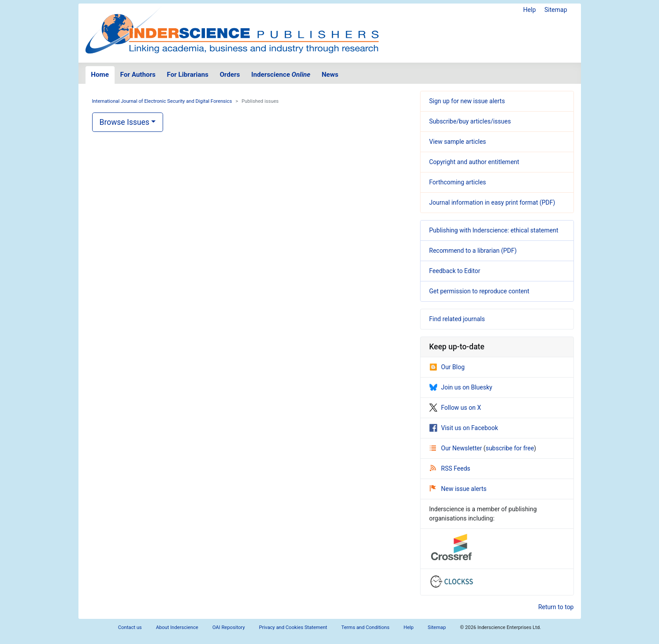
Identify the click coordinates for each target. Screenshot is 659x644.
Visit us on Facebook (464, 428)
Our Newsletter (457, 448)
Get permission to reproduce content (479, 291)
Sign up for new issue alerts (467, 101)
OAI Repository (229, 627)
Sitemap (556, 10)
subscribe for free (510, 448)
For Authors (138, 75)
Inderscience (281, 75)
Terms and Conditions (365, 627)
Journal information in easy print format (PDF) (492, 202)
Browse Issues (125, 122)
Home (100, 75)
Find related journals (457, 319)
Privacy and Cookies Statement (293, 627)
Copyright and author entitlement (474, 162)
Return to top (556, 607)
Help (530, 10)
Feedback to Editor (455, 271)
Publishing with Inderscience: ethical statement (494, 230)
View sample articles (458, 142)
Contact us (130, 627)
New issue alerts (458, 489)
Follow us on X (455, 408)
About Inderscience (177, 627)
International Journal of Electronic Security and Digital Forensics (162, 101)
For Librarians (187, 75)
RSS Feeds (450, 468)
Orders (230, 75)
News (330, 75)
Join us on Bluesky (461, 387)
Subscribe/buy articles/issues (470, 121)
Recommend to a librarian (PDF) (473, 251)
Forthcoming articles (458, 182)
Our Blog (447, 367)
